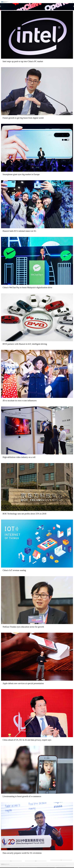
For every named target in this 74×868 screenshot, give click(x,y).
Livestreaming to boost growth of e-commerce (22, 796)
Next (61, 860)
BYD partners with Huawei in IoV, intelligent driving (25, 344)
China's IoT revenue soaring (14, 570)
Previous (11, 861)
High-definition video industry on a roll (19, 457)
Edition (8, 2)
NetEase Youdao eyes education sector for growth (23, 627)
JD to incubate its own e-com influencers (20, 401)
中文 (18, 868)
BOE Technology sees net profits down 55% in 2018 (24, 514)
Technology (4, 3)
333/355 (36, 861)
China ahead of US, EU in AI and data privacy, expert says (27, 740)
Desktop (56, 868)
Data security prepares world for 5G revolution (22, 853)
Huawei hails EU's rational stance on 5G (19, 231)
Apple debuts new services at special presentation (23, 683)
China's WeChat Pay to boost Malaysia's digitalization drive (27, 287)
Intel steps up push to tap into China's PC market (23, 61)
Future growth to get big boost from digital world (23, 118)
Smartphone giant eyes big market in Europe (21, 174)
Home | (2, 3)
